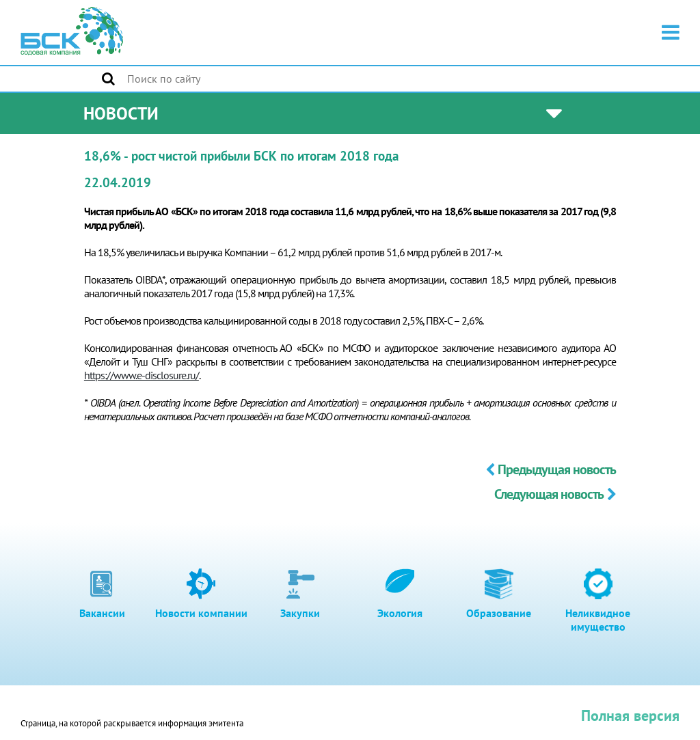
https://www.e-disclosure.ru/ (142, 375)
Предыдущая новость (551, 469)
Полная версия (630, 715)
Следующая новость (555, 494)
